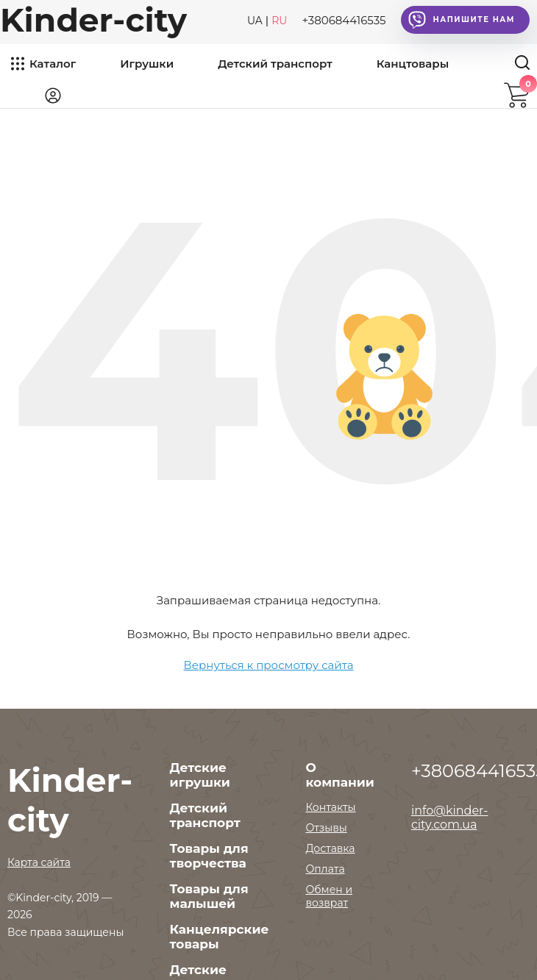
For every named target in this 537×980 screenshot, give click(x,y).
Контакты (330, 807)
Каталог (53, 64)
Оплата (325, 869)
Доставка (330, 848)
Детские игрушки (200, 775)
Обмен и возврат (329, 896)
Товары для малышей (209, 896)
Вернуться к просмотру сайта (269, 665)
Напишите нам (462, 20)
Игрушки (147, 64)
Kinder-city (93, 20)
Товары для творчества (209, 856)
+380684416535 (344, 20)
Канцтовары (413, 64)
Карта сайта (39, 862)
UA (255, 21)
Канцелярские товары (220, 937)
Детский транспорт (275, 64)
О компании (339, 775)
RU (279, 21)
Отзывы (326, 828)
